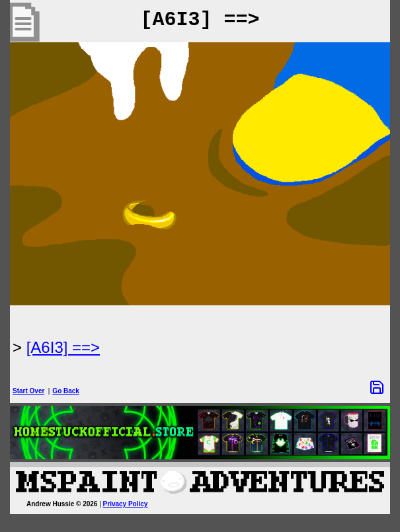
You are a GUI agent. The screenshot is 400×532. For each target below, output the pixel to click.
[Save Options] (377, 387)
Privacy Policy (126, 504)
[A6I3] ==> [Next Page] (63, 347)
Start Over (28, 391)
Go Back (66, 391)
